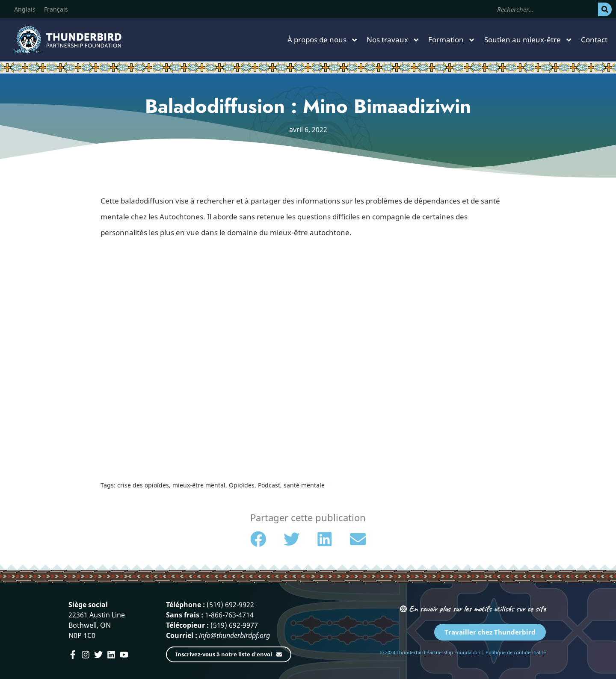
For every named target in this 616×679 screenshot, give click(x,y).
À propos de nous (323, 40)
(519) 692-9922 (230, 605)
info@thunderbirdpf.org (234, 635)
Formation (452, 40)
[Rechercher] (605, 9)
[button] (258, 539)
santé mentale (304, 485)
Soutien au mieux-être (528, 40)
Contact (594, 40)
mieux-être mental (199, 485)
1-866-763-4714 (229, 615)
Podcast (269, 485)
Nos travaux (393, 40)
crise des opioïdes (143, 485)
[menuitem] (25, 9)
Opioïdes (242, 485)
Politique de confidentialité (516, 652)
